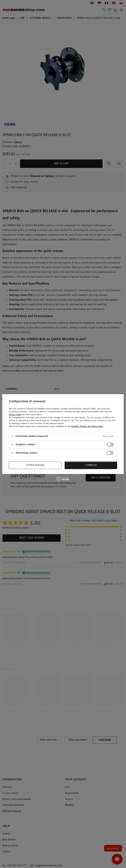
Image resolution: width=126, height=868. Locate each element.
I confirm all (91, 465)
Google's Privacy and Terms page (87, 426)
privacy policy (15, 414)
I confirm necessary (35, 465)
